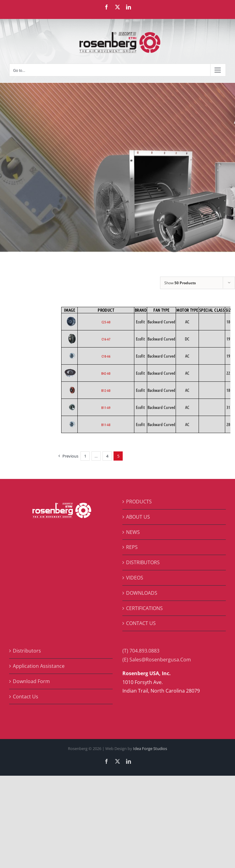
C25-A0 (106, 322)
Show (180, 283)
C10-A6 (106, 356)
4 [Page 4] (107, 456)
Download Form (31, 681)
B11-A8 (106, 425)
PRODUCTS (139, 502)
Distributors (27, 651)
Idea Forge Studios (150, 748)
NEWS (133, 532)
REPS (132, 547)
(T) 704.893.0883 (141, 651)
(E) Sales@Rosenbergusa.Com (157, 660)
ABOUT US (138, 517)
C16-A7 (106, 339)
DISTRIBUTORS (143, 562)
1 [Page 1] (85, 456)
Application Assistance (39, 666)
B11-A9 (106, 407)
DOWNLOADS (142, 593)
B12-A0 (106, 390)
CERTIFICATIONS (144, 608)
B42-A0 (106, 373)
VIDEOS (135, 578)
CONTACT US (141, 623)
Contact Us (26, 697)
